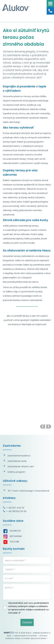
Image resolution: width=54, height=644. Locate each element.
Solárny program (16, 472)
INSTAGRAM (16, 536)
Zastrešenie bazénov (19, 456)
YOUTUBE (14, 542)
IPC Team (13, 491)
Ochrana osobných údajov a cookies (26, 637)
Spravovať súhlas (38, 638)
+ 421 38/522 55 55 (16, 511)
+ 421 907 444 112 (15, 508)
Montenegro (27, 491)
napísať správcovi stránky (25, 636)
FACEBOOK (15, 531)
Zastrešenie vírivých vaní (21, 466)
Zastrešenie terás (17, 461)
